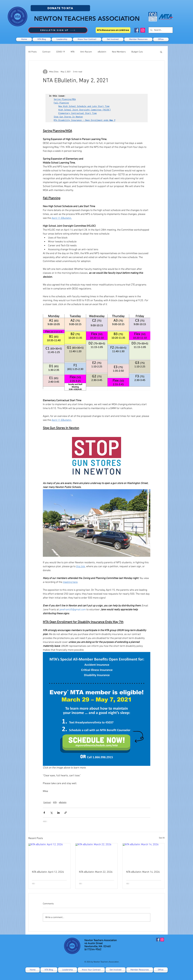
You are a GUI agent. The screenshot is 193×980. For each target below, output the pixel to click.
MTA (73, 52)
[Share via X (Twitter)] (51, 813)
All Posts (32, 52)
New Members (119, 52)
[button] (113, 39)
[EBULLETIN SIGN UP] (58, 30)
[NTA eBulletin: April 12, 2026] (49, 855)
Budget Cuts (137, 52)
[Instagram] (143, 30)
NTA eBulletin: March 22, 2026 (96, 872)
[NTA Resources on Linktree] (113, 30)
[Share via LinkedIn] (58, 813)
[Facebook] (137, 30)
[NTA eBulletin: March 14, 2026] (144, 855)
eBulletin (102, 52)
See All (162, 838)
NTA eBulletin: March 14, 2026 (143, 872)
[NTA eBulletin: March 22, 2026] (96, 855)
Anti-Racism (86, 52)
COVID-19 (61, 52)
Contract (46, 52)
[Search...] (160, 30)
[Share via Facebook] (44, 813)
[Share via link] (66, 813)
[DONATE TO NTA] (60, 8)
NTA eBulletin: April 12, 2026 (48, 872)
